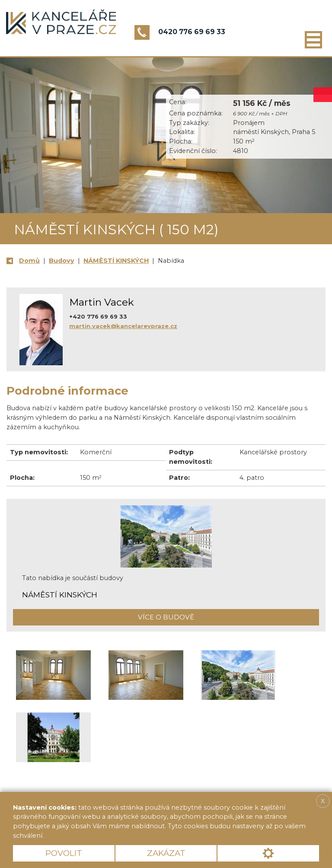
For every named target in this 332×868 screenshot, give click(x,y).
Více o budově (166, 617)
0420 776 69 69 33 (192, 32)
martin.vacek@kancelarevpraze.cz (123, 326)
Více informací (75, 836)
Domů (29, 261)
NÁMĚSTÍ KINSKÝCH (116, 261)
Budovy (62, 261)
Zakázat (166, 853)
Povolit (64, 853)
